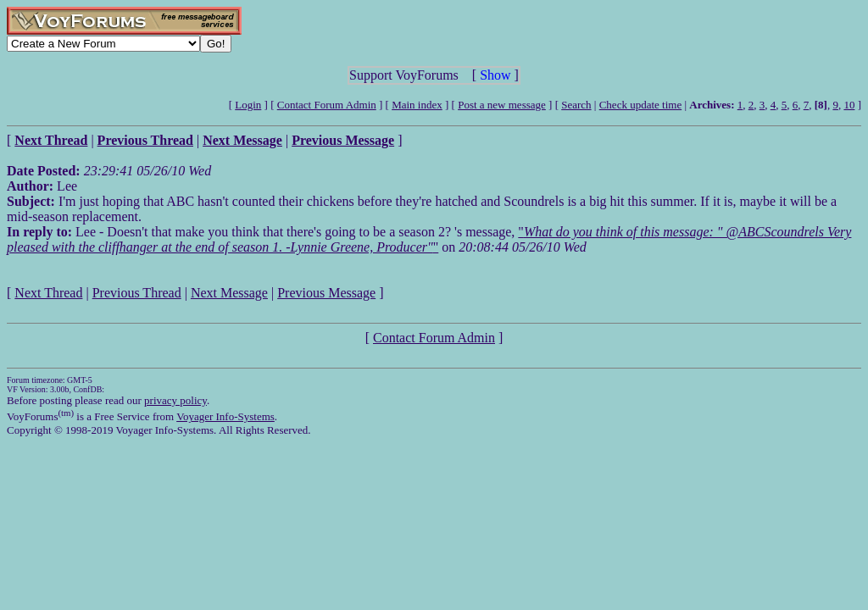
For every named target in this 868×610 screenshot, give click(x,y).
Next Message (229, 293)
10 (849, 105)
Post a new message (502, 105)
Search (576, 105)
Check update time (640, 105)
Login (248, 105)
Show (495, 75)
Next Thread (48, 293)
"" (429, 239)
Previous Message (326, 293)
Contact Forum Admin (327, 105)
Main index (417, 105)
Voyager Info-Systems (225, 416)
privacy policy (175, 400)
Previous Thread (137, 293)
